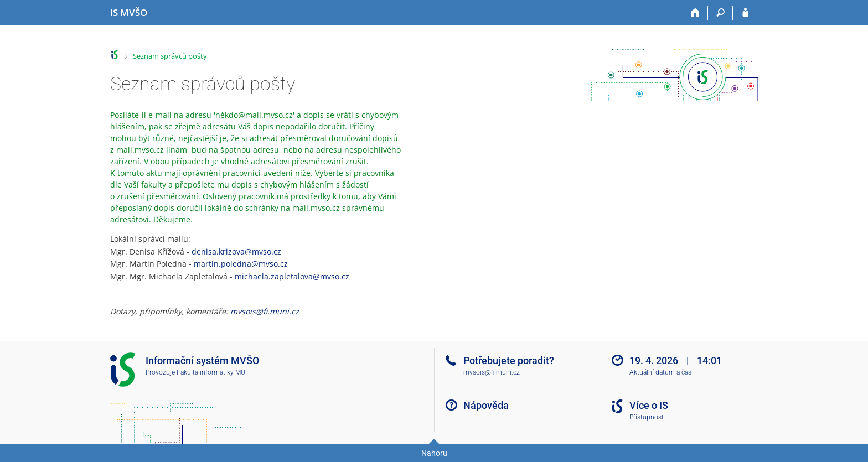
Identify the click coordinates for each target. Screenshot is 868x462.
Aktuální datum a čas (660, 372)
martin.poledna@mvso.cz (241, 264)
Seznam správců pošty (170, 56)
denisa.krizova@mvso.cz (236, 251)
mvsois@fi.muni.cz (265, 311)
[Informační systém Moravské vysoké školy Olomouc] (129, 13)
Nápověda (486, 405)
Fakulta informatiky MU (211, 372)
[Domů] (696, 13)
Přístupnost (647, 417)
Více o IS (649, 405)
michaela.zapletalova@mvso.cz (292, 276)
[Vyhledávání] (720, 13)
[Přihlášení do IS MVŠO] (745, 13)
